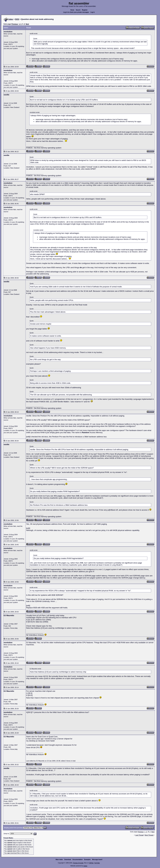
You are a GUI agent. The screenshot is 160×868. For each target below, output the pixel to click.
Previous (15, 24)
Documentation (78, 860)
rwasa (85, 866)
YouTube (97, 863)
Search (78, 10)
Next (27, 24)
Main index (59, 860)
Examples (87, 860)
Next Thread (149, 835)
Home (72, 10)
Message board (97, 860)
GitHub (91, 863)
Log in (93, 12)
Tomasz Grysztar (78, 863)
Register (85, 10)
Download (68, 860)
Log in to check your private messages (76, 12)
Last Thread (139, 835)
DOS (17, 19)
